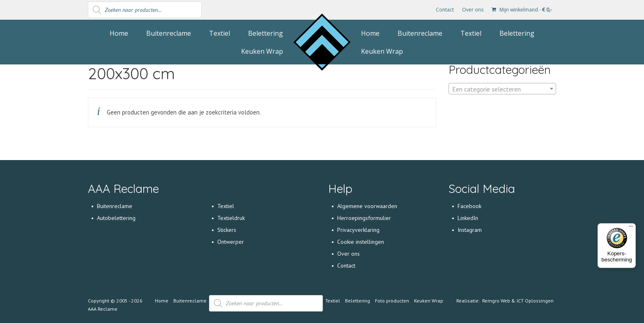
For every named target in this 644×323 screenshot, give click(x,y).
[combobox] (503, 89)
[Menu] (631, 228)
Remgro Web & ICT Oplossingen (518, 301)
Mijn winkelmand (522, 10)
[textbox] (503, 89)
